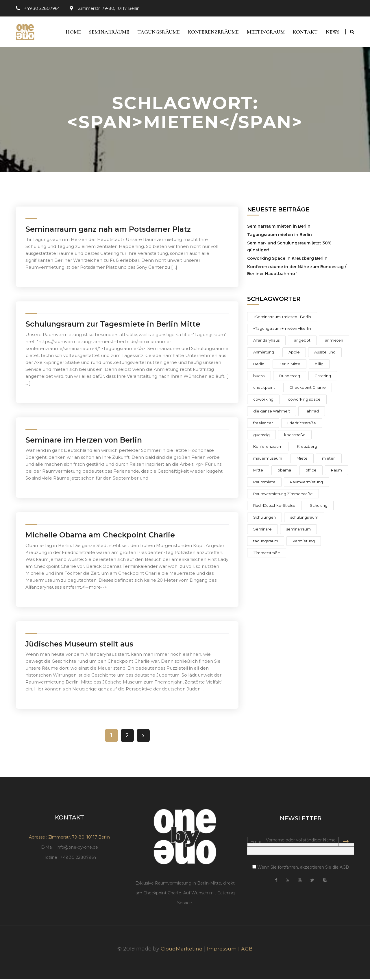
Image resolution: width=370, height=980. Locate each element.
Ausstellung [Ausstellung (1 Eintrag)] (325, 353)
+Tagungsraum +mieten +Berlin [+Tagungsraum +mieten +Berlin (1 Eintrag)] (282, 330)
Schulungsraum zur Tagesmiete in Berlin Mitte (113, 325)
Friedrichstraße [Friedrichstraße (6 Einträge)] (302, 424)
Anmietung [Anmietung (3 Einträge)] (264, 353)
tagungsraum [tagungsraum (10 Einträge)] (266, 542)
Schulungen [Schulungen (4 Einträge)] (264, 519)
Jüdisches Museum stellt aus (79, 645)
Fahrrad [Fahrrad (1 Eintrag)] (312, 412)
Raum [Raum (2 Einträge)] (336, 471)
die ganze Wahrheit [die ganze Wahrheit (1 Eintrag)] (272, 412)
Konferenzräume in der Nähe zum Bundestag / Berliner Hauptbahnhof (297, 271)
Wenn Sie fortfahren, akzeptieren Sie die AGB (301, 869)
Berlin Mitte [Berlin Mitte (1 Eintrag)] (289, 365)
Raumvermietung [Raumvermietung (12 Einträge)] (306, 483)
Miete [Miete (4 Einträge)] (302, 460)
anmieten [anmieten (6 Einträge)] (334, 342)
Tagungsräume (156, 32)
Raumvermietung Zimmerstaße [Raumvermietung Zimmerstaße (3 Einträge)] (283, 495)
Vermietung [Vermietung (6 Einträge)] (304, 542)
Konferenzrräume (211, 32)
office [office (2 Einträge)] (311, 471)
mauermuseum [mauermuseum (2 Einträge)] (268, 460)
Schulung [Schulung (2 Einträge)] (319, 507)
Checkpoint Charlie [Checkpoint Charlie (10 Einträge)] (308, 389)
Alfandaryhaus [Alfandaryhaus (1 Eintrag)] (266, 342)
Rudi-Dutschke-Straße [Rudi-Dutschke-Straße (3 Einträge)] (274, 507)
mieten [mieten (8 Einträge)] (329, 460)
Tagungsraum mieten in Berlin (280, 236)
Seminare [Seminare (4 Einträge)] (262, 530)
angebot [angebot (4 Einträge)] (302, 342)
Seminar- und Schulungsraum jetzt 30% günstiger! (289, 248)
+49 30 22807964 (42, 8)
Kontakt (304, 32)
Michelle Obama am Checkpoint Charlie (100, 536)
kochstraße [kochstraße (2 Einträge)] (295, 436)
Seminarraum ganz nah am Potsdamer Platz (108, 230)
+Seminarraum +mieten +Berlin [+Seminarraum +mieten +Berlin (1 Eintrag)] (282, 318)
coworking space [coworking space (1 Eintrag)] (304, 401)
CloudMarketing (182, 950)
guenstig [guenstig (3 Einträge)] (261, 436)
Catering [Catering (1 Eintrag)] (323, 377)
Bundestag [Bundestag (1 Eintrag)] (290, 377)
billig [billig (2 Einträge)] (319, 365)
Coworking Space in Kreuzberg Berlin (287, 259)
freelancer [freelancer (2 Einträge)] (263, 424)
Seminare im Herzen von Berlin (84, 441)
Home (70, 32)
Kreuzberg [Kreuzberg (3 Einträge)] (307, 448)
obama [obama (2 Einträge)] (284, 471)
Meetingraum (264, 32)
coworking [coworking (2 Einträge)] (263, 401)
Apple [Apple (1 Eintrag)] (294, 353)
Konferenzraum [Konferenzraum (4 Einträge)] (268, 448)
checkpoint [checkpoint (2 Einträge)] (264, 389)
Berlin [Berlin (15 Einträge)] (259, 365)
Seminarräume (106, 32)
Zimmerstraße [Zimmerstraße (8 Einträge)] (267, 554)
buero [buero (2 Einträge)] (259, 377)
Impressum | (224, 950)
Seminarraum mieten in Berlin (279, 227)
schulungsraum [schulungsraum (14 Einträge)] (304, 519)
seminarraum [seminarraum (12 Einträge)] (298, 530)
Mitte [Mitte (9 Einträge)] (258, 471)
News (333, 32)
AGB (247, 950)
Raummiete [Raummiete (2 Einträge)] (264, 483)
